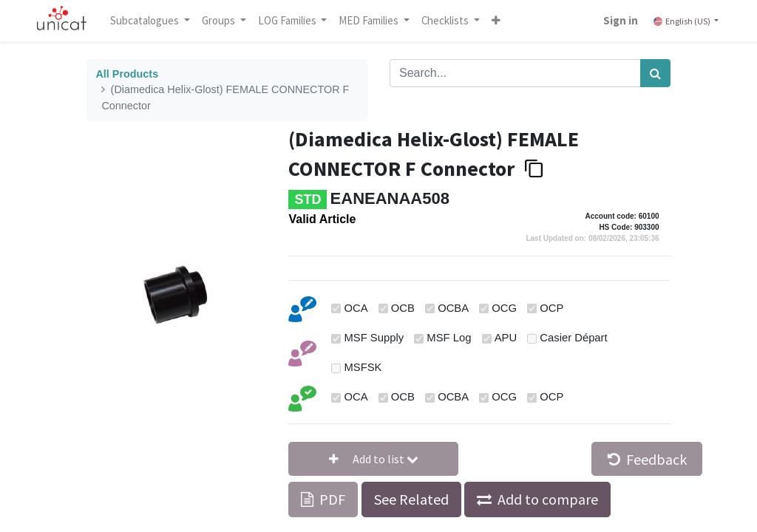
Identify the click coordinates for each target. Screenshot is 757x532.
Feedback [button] (647, 459)
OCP (551, 308)
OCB (403, 308)
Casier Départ (573, 338)
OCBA (453, 308)
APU (506, 338)
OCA (356, 308)
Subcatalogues (146, 20)
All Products (127, 74)
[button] (496, 21)
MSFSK (363, 367)
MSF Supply (374, 338)
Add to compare (548, 499)
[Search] (655, 73)
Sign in (621, 20)
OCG (504, 308)
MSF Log (449, 338)
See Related (411, 499)
